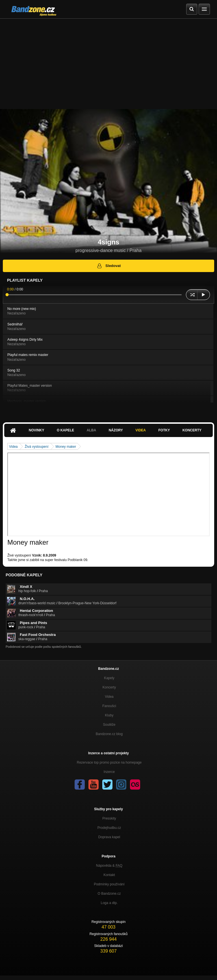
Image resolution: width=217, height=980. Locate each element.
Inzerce (109, 772)
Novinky (37, 430)
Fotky (164, 430)
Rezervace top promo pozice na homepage (109, 762)
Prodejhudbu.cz (109, 828)
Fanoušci (109, 706)
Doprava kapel (109, 837)
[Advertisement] (108, 61)
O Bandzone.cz (109, 894)
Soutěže (109, 725)
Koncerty (192, 430)
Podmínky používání (109, 884)
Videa (141, 430)
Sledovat (109, 266)
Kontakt (109, 875)
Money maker (66, 447)
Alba (91, 430)
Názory (116, 430)
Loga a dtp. (109, 903)
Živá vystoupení (36, 447)
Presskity (109, 818)
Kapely (109, 678)
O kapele (65, 430)
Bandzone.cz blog (109, 734)
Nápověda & (109, 866)
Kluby (109, 715)
